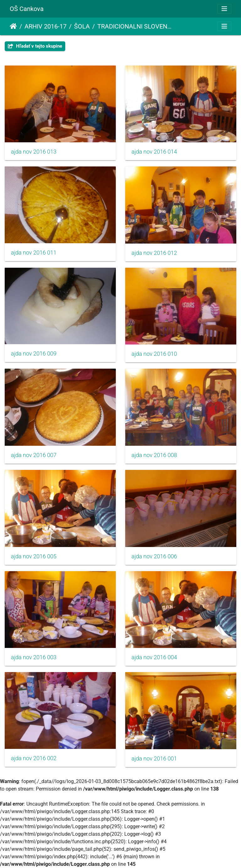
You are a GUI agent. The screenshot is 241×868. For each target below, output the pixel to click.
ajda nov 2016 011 (34, 253)
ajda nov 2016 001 (154, 759)
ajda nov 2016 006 (154, 556)
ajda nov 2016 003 (34, 657)
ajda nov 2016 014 (154, 152)
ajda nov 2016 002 (34, 758)
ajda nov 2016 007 (34, 455)
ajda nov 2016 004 (154, 657)
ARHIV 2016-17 (46, 26)
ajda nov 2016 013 (34, 152)
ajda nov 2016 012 (154, 253)
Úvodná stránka (13, 26)
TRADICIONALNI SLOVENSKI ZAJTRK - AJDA (136, 26)
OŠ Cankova (27, 9)
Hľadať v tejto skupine (35, 46)
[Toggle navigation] (224, 9)
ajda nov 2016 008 (154, 455)
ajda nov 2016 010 (154, 354)
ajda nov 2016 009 (34, 354)
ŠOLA (82, 26)
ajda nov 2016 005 (34, 556)
